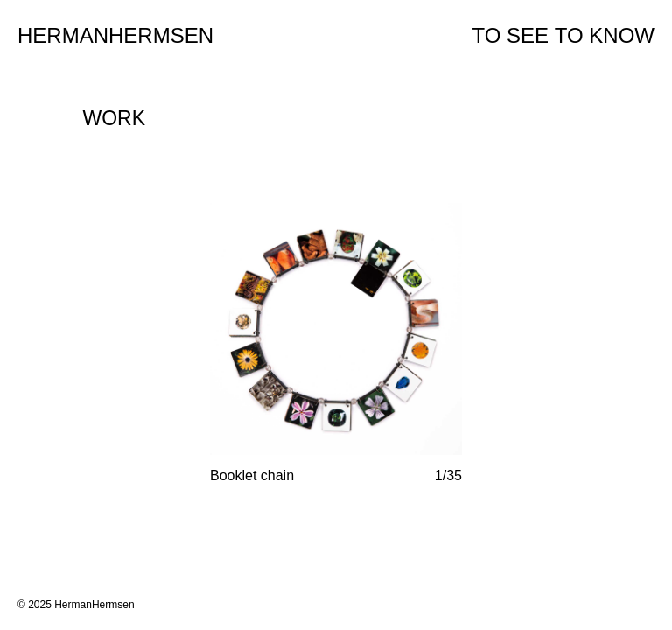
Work (114, 118)
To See (511, 35)
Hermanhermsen (115, 35)
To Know (605, 35)
